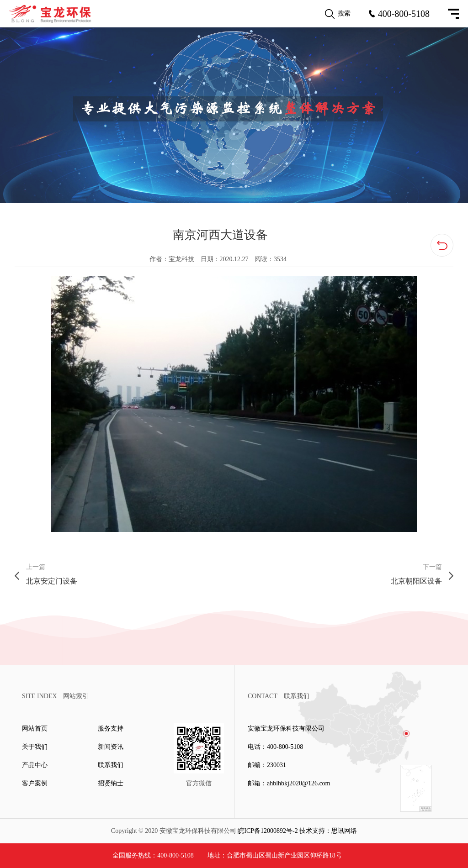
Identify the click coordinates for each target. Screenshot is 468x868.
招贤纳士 (111, 783)
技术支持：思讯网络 (328, 831)
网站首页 (35, 729)
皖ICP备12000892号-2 (268, 831)
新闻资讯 (111, 747)
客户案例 (35, 783)
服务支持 (111, 729)
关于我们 (35, 747)
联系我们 (111, 765)
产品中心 (35, 765)
